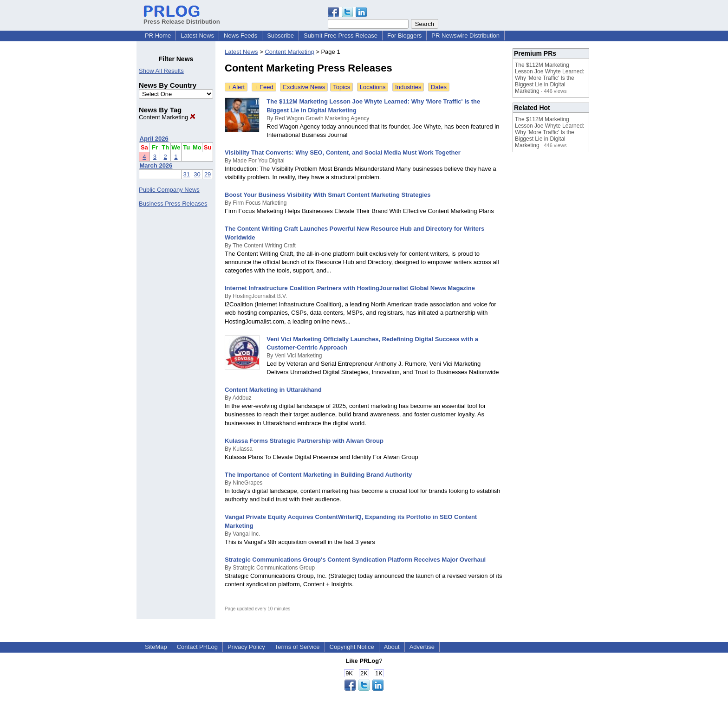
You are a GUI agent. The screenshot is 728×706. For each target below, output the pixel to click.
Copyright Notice (352, 647)
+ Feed (264, 87)
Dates (439, 87)
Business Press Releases (173, 204)
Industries (408, 87)
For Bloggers (404, 36)
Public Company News (169, 190)
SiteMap (156, 647)
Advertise (422, 647)
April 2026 (154, 139)
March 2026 (156, 165)
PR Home (158, 36)
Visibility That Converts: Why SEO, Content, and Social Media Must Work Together (343, 152)
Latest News (197, 36)
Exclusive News (304, 87)
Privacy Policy (246, 647)
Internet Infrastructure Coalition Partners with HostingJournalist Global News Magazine (350, 288)
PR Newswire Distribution (465, 36)
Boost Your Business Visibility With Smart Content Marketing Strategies (328, 195)
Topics (341, 87)
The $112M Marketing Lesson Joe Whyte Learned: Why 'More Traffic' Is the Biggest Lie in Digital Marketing (549, 78)
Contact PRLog (197, 647)
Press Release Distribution (182, 18)
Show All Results (161, 71)
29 (208, 174)
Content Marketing (167, 117)
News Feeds (240, 36)
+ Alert (236, 87)
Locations (373, 87)
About (392, 647)
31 (187, 174)
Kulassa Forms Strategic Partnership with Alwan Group (304, 441)
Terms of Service (297, 647)
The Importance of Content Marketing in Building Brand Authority (318, 475)
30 (197, 174)
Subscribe (280, 36)
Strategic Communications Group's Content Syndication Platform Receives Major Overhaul (355, 560)
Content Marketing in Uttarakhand (273, 390)
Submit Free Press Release (341, 36)
